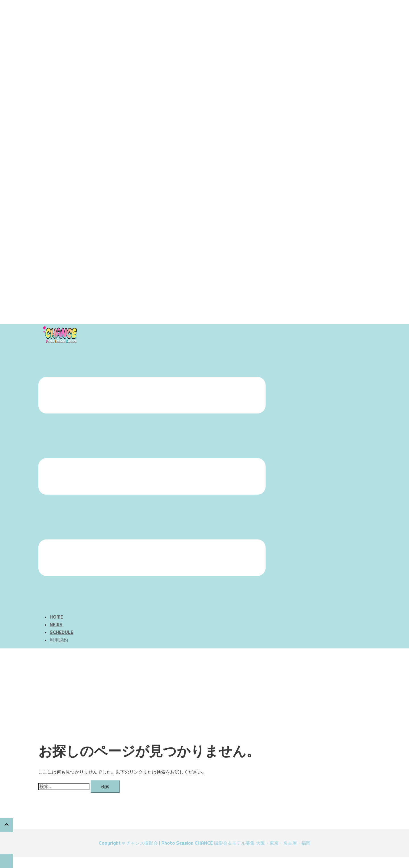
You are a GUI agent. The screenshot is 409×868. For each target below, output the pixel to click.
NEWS (56, 625)
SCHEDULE (61, 632)
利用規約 (59, 640)
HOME (56, 617)
